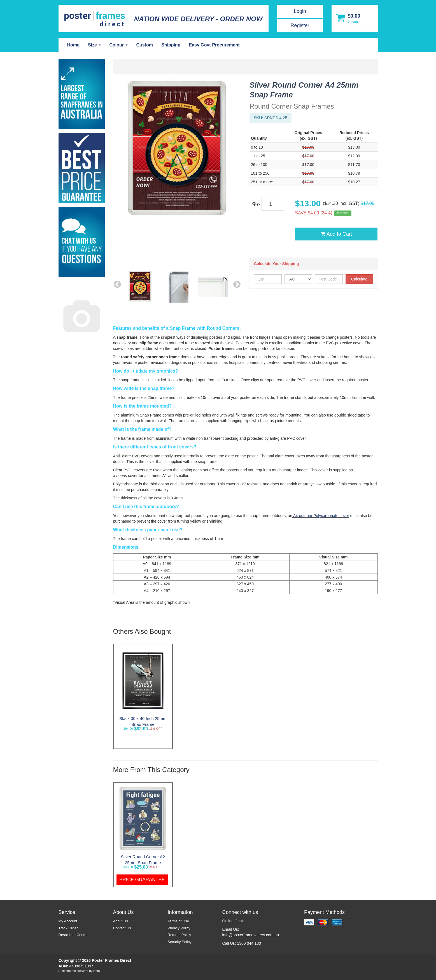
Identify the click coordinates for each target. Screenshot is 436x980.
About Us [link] (121, 921)
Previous (117, 284)
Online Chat (233, 921)
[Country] (298, 279)
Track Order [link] (68, 928)
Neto (96, 971)
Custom (144, 45)
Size (94, 45)
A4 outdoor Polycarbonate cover (321, 516)
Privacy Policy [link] (179, 928)
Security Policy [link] (180, 942)
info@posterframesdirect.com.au (251, 935)
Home (73, 45)
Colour (118, 45)
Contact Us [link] (122, 928)
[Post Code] (329, 279)
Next (237, 284)
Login (300, 11)
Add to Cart (336, 234)
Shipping (171, 45)
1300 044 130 (249, 943)
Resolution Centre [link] (73, 935)
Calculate (359, 279)
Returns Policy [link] (179, 935)
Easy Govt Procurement (214, 45)
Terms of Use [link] (179, 921)
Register (300, 25)
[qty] (273, 204)
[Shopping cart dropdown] (355, 18)
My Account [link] (68, 921)
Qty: (256, 204)
